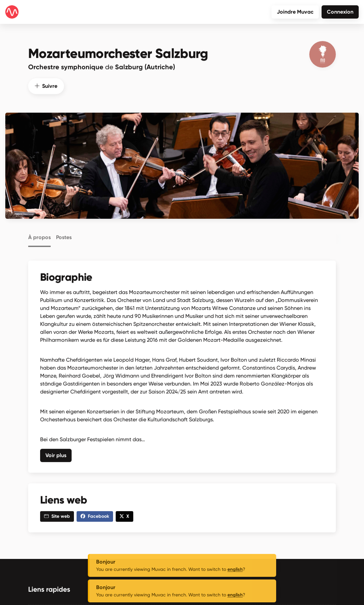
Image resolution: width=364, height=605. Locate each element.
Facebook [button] (95, 515)
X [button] (124, 515)
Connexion (340, 12)
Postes (64, 235)
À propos (39, 235)
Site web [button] (57, 515)
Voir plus (56, 454)
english (235, 569)
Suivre (46, 84)
